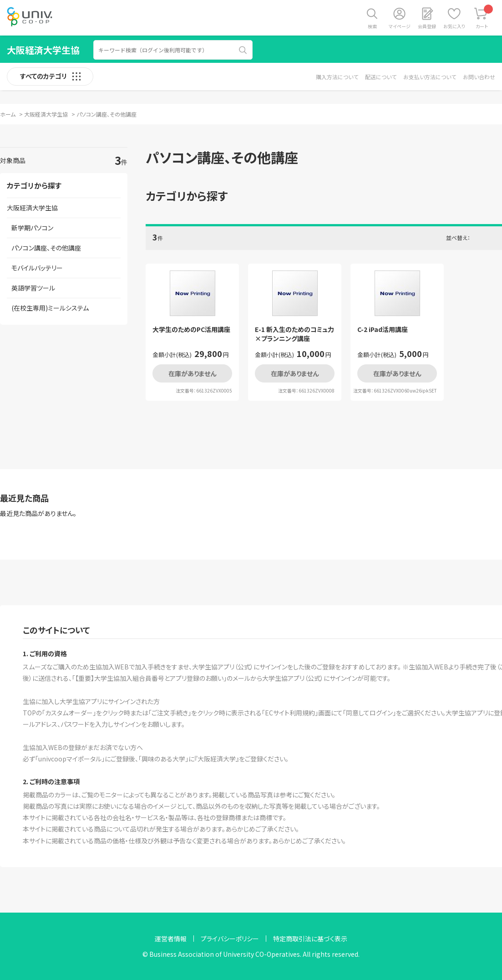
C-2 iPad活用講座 (383, 329)
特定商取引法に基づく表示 (310, 939)
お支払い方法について (430, 77)
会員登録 (427, 26)
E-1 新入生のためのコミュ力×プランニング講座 (294, 334)
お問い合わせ (479, 77)
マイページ (400, 26)
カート (484, 17)
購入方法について (337, 77)
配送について (381, 77)
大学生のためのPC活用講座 (191, 329)
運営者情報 (171, 939)
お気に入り (454, 26)
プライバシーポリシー (230, 939)
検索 (372, 26)
